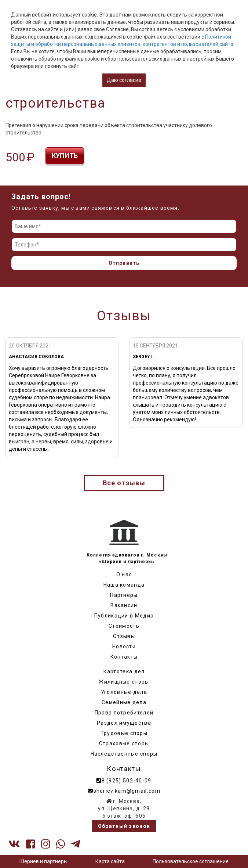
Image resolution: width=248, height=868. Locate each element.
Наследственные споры (124, 754)
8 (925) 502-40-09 (124, 781)
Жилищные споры (124, 682)
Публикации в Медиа (124, 616)
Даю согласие (124, 80)
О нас (124, 575)
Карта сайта (110, 861)
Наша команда (124, 585)
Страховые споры (124, 743)
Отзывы (124, 636)
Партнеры (124, 595)
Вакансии (124, 605)
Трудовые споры (124, 733)
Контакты (124, 657)
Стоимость (124, 626)
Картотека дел (124, 671)
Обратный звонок (124, 826)
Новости (124, 647)
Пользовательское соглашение (191, 861)
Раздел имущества (124, 723)
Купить (65, 156)
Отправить (124, 263)
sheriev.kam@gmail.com (124, 791)
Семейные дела (124, 702)
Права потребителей (124, 713)
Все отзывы (124, 483)
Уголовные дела (124, 692)
